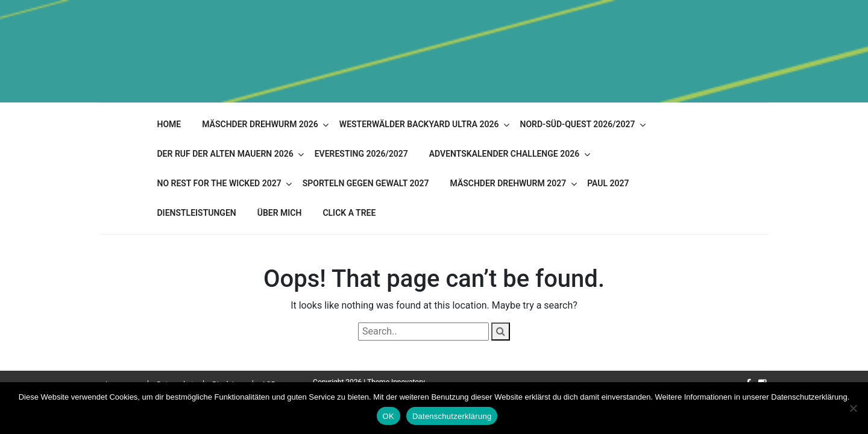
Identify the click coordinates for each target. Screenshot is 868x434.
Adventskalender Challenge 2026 (504, 154)
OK (388, 416)
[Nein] (853, 408)
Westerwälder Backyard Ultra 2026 (419, 124)
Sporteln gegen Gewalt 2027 (366, 183)
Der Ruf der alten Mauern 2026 (225, 154)
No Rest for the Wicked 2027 (219, 183)
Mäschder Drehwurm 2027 (508, 183)
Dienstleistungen (197, 213)
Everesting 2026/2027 (361, 154)
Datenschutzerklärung (452, 416)
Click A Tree (349, 213)
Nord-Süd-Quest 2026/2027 (577, 124)
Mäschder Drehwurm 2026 (260, 124)
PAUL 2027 (608, 183)
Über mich (280, 213)
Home (169, 124)
